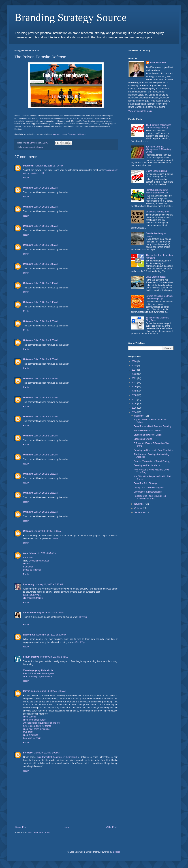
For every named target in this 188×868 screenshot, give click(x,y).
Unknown (28, 188)
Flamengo (28, 567)
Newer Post (21, 827)
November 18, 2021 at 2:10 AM (51, 635)
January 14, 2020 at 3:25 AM (49, 584)
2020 (134, 387)
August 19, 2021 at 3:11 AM (50, 613)
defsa (55, 538)
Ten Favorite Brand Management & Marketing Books (158, 149)
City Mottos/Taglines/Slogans (148, 492)
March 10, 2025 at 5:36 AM (53, 691)
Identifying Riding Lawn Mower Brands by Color (157, 191)
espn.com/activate (32, 595)
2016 (134, 404)
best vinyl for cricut (32, 738)
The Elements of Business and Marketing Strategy (158, 126)
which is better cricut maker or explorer (42, 723)
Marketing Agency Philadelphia (38, 670)
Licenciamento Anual (39, 561)
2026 (134, 361)
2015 (134, 408)
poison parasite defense (33, 147)
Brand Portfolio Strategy (145, 483)
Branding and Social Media (147, 465)
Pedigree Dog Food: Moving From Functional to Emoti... (150, 497)
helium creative (31, 657)
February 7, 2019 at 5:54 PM (43, 553)
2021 (134, 383)
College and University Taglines (149, 488)
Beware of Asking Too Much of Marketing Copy (159, 297)
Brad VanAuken (158, 63)
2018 (134, 395)
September (140, 512)
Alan (25, 553)
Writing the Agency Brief (157, 212)
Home (67, 827)
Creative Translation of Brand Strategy (152, 461)
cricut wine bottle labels (34, 720)
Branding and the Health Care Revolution (154, 450)
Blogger (116, 852)
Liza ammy (29, 584)
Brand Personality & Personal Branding (153, 426)
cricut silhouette (31, 735)
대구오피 (83, 617)
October (138, 508)
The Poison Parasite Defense (148, 431)
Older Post (111, 827)
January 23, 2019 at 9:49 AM (48, 531)
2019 (134, 391)
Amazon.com (58, 134)
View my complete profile (140, 111)
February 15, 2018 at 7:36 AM (49, 166)
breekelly (28, 753)
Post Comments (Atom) (39, 833)
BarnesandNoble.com (77, 134)
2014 (134, 412)
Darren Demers (31, 691)
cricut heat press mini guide (36, 729)
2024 (134, 370)
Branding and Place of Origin (148, 435)
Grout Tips (80, 642)
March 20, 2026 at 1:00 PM (47, 753)
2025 (134, 366)
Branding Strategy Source (70, 17)
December (140, 416)
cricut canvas (29, 717)
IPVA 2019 (28, 558)
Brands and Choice (143, 439)
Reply (26, 178)
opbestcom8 (30, 613)
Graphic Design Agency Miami (38, 677)
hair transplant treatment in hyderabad (57, 757)
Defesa (27, 564)
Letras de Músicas (32, 570)
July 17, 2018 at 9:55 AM (46, 474)
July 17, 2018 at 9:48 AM (46, 188)
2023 (134, 374)
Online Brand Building (156, 171)
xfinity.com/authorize (33, 598)
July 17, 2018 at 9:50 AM (46, 321)
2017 (134, 400)
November (140, 504)
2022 (134, 378)
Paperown (28, 166)
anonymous (29, 635)
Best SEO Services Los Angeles (39, 673)
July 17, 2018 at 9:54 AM (46, 398)
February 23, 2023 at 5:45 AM (54, 657)
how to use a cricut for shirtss (37, 726)
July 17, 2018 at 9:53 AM (46, 379)
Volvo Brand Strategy (156, 277)
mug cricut (28, 732)
